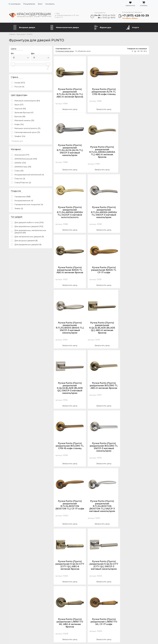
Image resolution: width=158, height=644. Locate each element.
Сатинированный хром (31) (27, 132)
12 (133, 51)
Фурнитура (105, 28)
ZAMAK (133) (20, 163)
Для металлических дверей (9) (29, 237)
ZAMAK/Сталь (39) (22, 167)
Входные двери (27, 28)
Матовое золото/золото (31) (27, 128)
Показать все (17, 141)
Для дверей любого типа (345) (29, 223)
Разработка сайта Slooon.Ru (79, 638)
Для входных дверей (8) (26, 241)
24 (136, 51)
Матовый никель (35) (24, 121)
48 (139, 51)
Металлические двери (22, 619)
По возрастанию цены (62, 51)
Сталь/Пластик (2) (22, 183)
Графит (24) (19, 136)
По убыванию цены (80, 51)
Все (146, 51)
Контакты (50, 4)
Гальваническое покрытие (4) (28, 205)
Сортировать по (60, 49)
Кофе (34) (19, 124)
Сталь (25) (19, 171)
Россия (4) (19, 87)
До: (31, 54)
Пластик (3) (19, 179)
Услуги (135, 28)
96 (142, 51)
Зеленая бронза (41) (24, 113)
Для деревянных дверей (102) (28, 227)
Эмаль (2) (18, 209)
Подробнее (126, 629)
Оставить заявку (130, 18)
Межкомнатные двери (67, 28)
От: (12, 54)
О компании (14, 4)
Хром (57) (19, 105)
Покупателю (29, 4)
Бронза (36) (20, 117)
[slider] (12, 64)
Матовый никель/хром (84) (27, 101)
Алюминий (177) (22, 155)
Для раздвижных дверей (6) (28, 245)
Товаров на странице (137, 49)
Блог (40, 4)
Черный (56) (20, 109)
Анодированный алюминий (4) (29, 175)
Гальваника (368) (22, 197)
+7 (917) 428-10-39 (136, 16)
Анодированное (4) (23, 201)
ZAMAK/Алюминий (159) (25, 159)
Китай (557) (19, 83)
